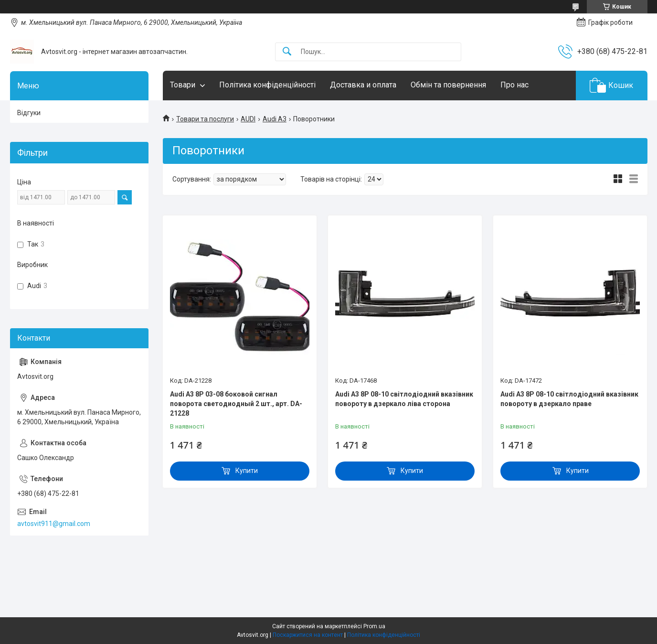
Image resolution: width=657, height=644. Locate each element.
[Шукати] (287, 52)
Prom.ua (374, 626)
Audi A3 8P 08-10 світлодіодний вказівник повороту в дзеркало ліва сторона (404, 399)
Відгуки (29, 113)
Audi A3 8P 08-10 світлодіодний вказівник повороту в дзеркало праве (569, 399)
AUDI (248, 119)
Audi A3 (275, 119)
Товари (183, 85)
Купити (247, 471)
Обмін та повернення (448, 85)
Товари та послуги (205, 119)
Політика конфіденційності (267, 85)
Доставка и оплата (363, 85)
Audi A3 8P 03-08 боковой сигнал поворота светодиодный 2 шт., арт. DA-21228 (236, 403)
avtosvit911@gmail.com (54, 524)
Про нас (514, 85)
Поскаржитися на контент (308, 635)
